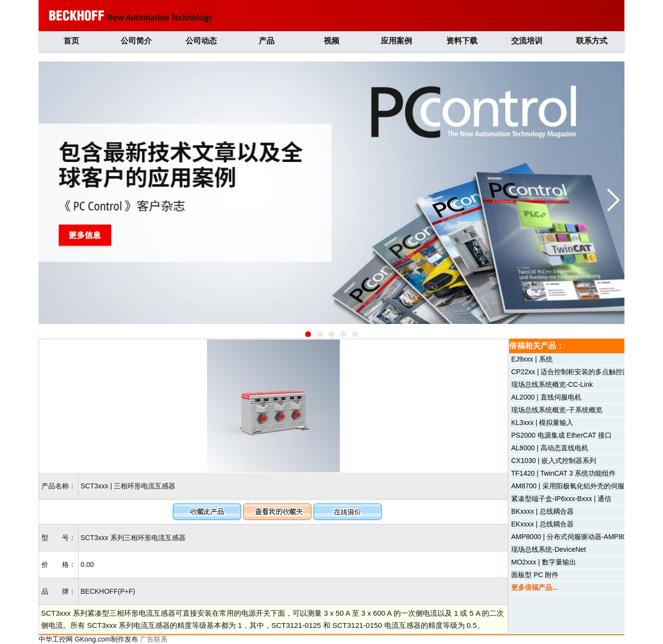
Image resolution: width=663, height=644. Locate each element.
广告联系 (154, 639)
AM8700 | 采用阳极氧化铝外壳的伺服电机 (575, 486)
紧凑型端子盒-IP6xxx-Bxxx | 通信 (561, 499)
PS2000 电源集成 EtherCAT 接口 (561, 435)
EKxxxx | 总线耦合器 (542, 524)
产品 (267, 41)
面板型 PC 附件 (535, 575)
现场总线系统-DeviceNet (549, 549)
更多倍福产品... (535, 587)
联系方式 (592, 41)
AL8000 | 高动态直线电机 (550, 448)
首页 (71, 41)
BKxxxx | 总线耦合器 (542, 511)
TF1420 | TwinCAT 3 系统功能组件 (563, 473)
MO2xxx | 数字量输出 (544, 562)
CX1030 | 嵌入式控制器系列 (554, 461)
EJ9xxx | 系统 (532, 359)
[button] (308, 334)
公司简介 (136, 41)
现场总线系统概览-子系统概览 (557, 410)
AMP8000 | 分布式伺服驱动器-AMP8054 (572, 537)
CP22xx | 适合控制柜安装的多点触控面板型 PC (583, 372)
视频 (331, 41)
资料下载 (462, 41)
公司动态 (201, 41)
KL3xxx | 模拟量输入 (542, 423)
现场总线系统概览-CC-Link (552, 384)
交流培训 (527, 41)
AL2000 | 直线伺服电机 (546, 397)
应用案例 (396, 41)
